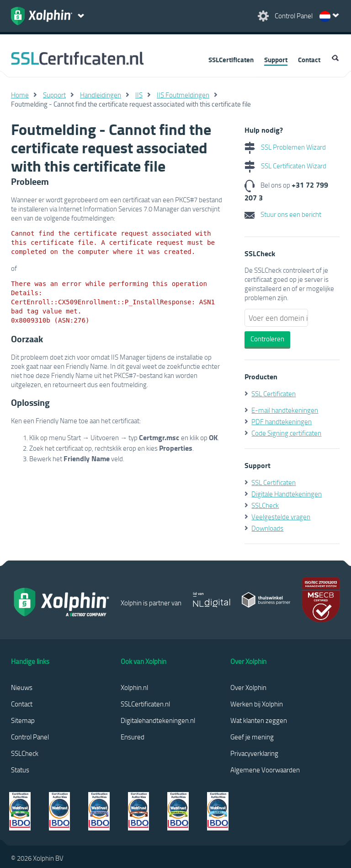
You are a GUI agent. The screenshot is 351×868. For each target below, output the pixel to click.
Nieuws (22, 687)
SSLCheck (265, 505)
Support (276, 59)
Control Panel (30, 737)
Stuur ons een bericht (283, 214)
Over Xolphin (248, 687)
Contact (309, 59)
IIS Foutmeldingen (183, 95)
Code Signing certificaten (286, 433)
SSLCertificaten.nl (145, 704)
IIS (139, 95)
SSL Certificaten (274, 394)
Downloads (267, 528)
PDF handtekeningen (282, 421)
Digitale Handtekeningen (287, 494)
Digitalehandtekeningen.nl (158, 720)
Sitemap (23, 720)
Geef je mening (252, 737)
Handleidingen (101, 95)
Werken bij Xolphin (257, 704)
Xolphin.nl (134, 687)
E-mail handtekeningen (285, 410)
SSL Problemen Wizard (285, 147)
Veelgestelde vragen (281, 517)
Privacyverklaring (254, 753)
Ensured (133, 737)
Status (20, 770)
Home (20, 95)
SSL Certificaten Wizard (285, 166)
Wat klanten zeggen (259, 720)
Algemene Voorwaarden (265, 770)
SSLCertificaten (231, 59)
